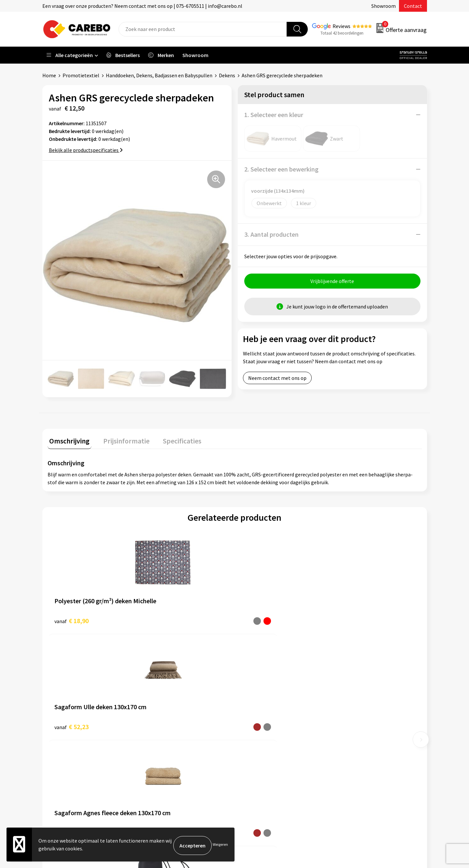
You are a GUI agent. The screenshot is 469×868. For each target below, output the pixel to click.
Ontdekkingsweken (264, 684)
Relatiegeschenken (359, 724)
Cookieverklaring (166, 734)
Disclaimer (159, 764)
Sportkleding (352, 714)
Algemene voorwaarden (174, 714)
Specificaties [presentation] (173, 439)
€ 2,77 (350, 619)
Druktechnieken (165, 754)
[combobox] (203, 29)
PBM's (345, 704)
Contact (413, 6)
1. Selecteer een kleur (274, 115)
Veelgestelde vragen (170, 724)
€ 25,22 (258, 619)
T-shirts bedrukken (264, 714)
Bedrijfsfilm (256, 734)
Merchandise (257, 724)
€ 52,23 (165, 619)
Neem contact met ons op (277, 380)
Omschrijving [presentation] (68, 439)
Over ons (252, 694)
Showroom (384, 6)
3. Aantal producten (271, 234)
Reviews (341, 26)
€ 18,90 (71, 619)
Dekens (227, 75)
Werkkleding (352, 694)
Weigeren (220, 845)
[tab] (68, 440)
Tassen (346, 734)
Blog (248, 704)
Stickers (347, 744)
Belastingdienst (165, 684)
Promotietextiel (81, 75)
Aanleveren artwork (169, 694)
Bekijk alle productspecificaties (86, 150)
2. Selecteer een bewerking (281, 169)
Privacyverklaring (167, 744)
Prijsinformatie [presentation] (121, 439)
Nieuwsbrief (256, 744)
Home (49, 75)
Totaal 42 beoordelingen (342, 33)
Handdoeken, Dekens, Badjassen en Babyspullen (159, 75)
